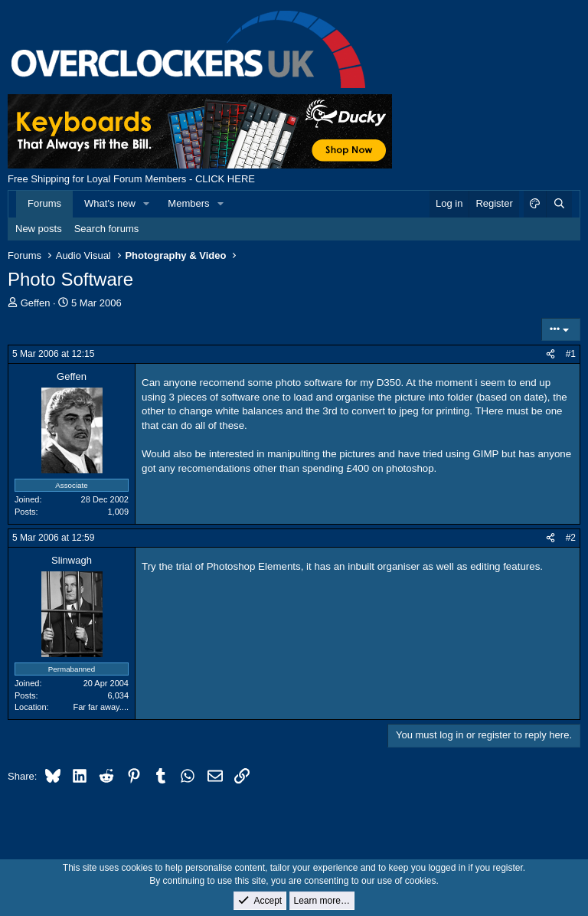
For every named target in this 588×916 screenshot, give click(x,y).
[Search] (559, 204)
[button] (147, 204)
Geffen (36, 303)
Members (188, 203)
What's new (110, 203)
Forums (44, 203)
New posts (39, 229)
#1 (571, 354)
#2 (571, 538)
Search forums (107, 229)
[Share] (550, 354)
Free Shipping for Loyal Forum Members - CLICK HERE (131, 179)
